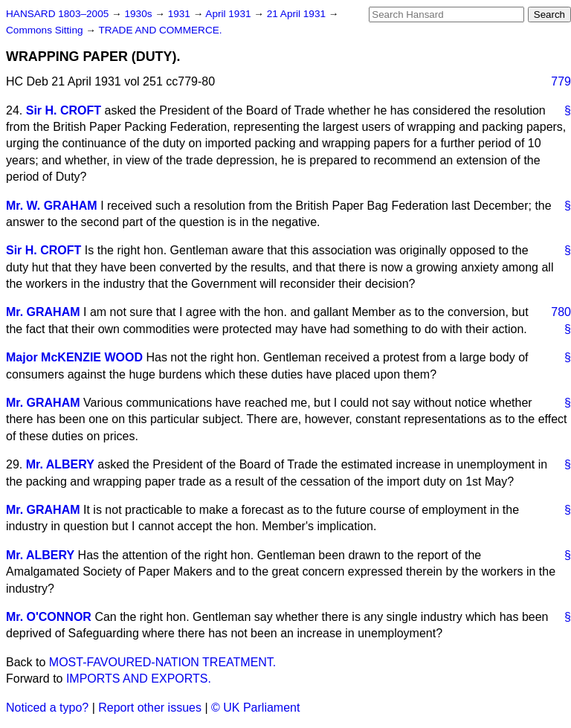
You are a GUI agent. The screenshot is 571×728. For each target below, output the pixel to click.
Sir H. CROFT (64, 110)
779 (561, 81)
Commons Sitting (46, 30)
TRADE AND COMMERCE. (160, 30)
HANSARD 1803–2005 (57, 14)
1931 (181, 14)
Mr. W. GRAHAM (52, 206)
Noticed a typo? (47, 708)
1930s (139, 14)
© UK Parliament (255, 708)
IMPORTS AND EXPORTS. (139, 679)
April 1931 (229, 14)
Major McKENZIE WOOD (74, 357)
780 (561, 312)
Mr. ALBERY (60, 464)
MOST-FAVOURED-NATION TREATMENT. (163, 662)
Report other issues (150, 708)
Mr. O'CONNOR (49, 617)
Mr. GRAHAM (43, 312)
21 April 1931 (298, 14)
